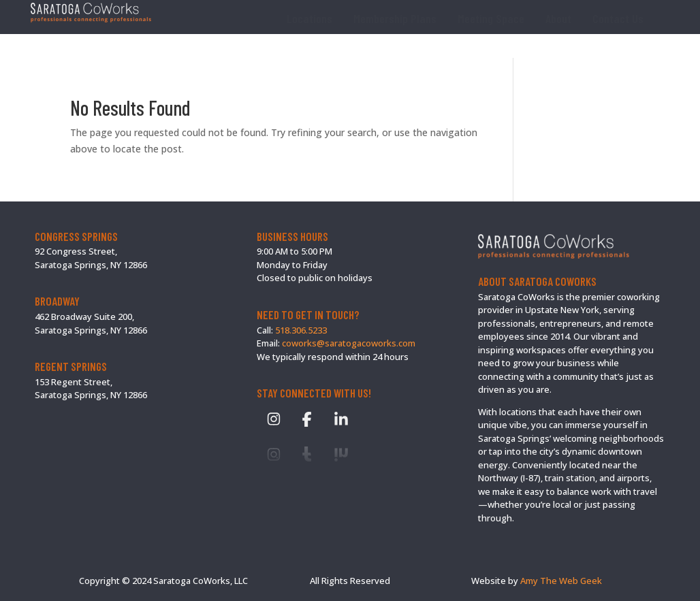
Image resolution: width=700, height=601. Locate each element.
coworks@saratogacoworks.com (349, 343)
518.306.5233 (301, 330)
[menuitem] (309, 18)
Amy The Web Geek (561, 581)
